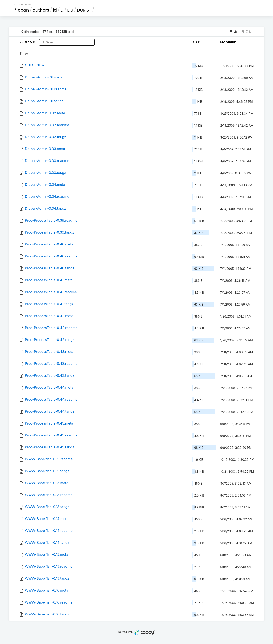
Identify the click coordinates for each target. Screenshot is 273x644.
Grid (247, 32)
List (234, 32)
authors (41, 10)
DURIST (84, 10)
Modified (228, 42)
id (55, 10)
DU (70, 10)
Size (196, 42)
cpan (23, 10)
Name (30, 42)
